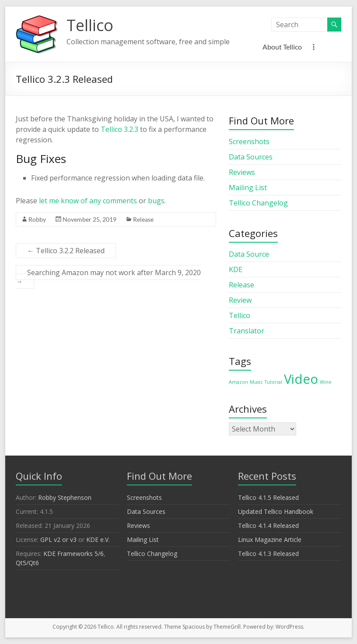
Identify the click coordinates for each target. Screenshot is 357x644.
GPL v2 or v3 (58, 540)
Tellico (90, 25)
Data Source (249, 254)
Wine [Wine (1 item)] (326, 382)
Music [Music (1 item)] (256, 382)
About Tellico (282, 47)
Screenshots (249, 142)
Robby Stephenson (65, 497)
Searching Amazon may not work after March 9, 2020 (108, 277)
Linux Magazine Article (270, 540)
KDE (236, 269)
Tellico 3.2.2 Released (66, 251)
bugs (156, 201)
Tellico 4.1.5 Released (268, 497)
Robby (37, 219)
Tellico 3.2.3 (119, 129)
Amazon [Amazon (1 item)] (238, 382)
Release (143, 219)
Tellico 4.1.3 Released (268, 554)
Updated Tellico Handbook (276, 511)
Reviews (242, 172)
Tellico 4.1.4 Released (268, 525)
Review (240, 300)
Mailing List (248, 188)
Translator (247, 331)
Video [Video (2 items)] (301, 379)
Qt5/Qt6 (27, 563)
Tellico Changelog (258, 203)
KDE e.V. (98, 540)
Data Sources (251, 157)
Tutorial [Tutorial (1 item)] (273, 382)
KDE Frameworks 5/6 (73, 554)
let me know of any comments (88, 201)
